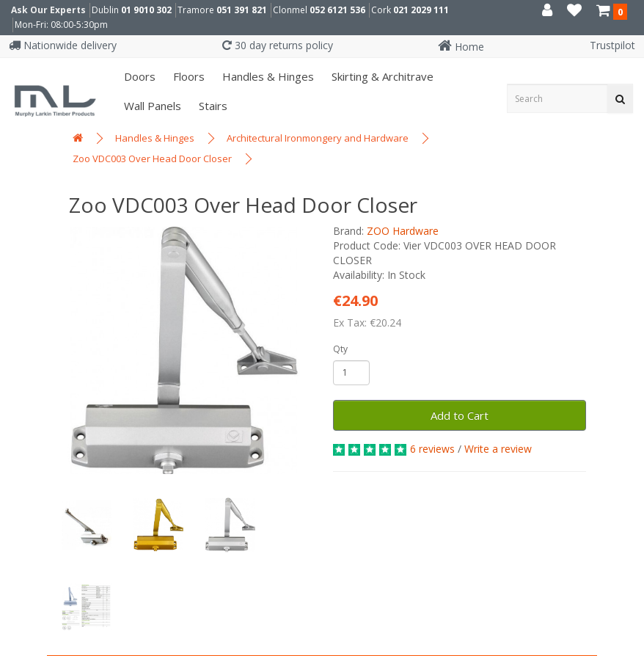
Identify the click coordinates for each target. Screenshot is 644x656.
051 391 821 (242, 10)
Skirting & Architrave (381, 76)
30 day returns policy (278, 45)
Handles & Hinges (267, 76)
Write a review (498, 449)
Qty (340, 349)
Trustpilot (612, 45)
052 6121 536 (337, 10)
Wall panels (151, 106)
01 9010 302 (146, 10)
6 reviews (432, 449)
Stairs (212, 106)
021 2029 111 (421, 10)
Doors (138, 76)
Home (461, 47)
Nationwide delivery (63, 45)
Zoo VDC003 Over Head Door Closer (152, 158)
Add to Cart (460, 415)
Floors (187, 76)
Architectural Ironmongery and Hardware (318, 138)
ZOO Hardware (403, 231)
